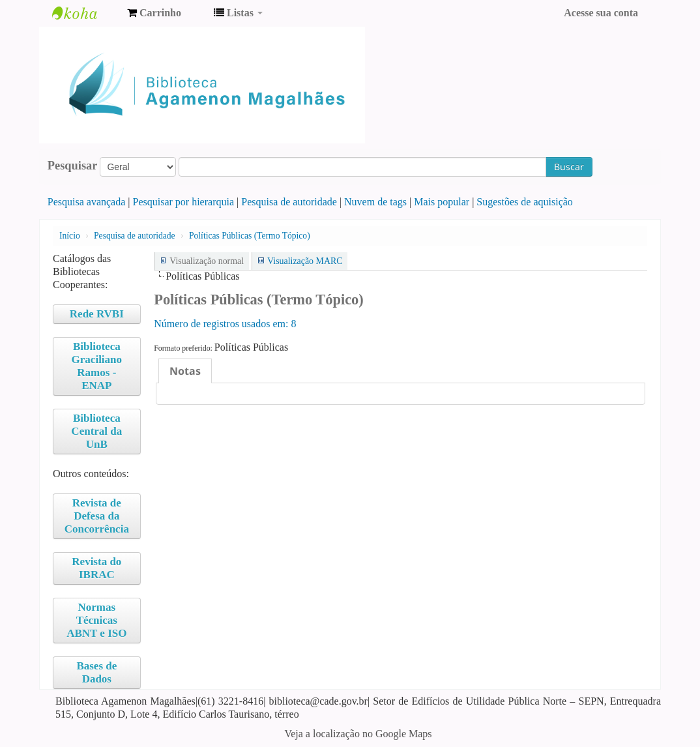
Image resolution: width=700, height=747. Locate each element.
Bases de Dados (96, 672)
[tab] (185, 371)
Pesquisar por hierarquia (184, 202)
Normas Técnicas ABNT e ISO (96, 620)
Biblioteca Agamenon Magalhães (85, 13)
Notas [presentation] (185, 371)
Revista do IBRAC (96, 568)
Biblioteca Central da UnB (96, 431)
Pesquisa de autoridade (289, 202)
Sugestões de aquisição (525, 202)
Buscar (569, 167)
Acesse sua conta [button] (601, 13)
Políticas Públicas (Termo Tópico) (250, 236)
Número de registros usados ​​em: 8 (225, 324)
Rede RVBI (97, 314)
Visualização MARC (305, 261)
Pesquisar (73, 166)
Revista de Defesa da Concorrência (97, 516)
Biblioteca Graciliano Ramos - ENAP (97, 366)
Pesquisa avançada (87, 202)
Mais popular (442, 202)
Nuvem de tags (375, 202)
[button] (154, 13)
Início (70, 236)
